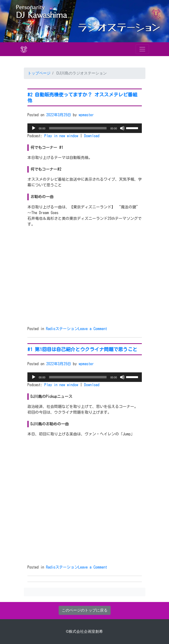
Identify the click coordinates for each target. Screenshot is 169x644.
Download (92, 136)
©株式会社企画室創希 (85, 631)
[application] (85, 128)
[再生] (34, 128)
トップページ (39, 73)
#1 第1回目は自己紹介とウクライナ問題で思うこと (82, 349)
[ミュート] (122, 128)
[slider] (78, 128)
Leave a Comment (93, 329)
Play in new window (61, 136)
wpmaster (86, 115)
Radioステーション (62, 329)
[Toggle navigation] (142, 49)
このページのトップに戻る (85, 610)
